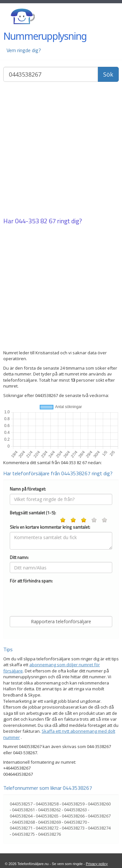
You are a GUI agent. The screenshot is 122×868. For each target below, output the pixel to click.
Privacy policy (97, 864)
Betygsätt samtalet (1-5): (33, 513)
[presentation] (59, 598)
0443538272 (47, 828)
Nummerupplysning (45, 36)
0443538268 (23, 822)
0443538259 (73, 804)
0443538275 (23, 834)
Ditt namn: (19, 558)
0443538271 (21, 828)
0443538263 (75, 810)
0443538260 (99, 804)
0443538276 (49, 834)
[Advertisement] (61, 150)
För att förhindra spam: (31, 581)
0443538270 (75, 822)
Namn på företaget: (28, 489)
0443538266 (73, 816)
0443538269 (49, 822)
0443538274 (99, 828)
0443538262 (49, 810)
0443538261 (23, 810)
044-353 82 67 (35, 221)
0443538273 (73, 828)
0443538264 (21, 816)
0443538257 (21, 804)
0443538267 (99, 816)
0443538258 (47, 804)
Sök (108, 74)
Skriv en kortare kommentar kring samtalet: (50, 527)
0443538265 (47, 816)
